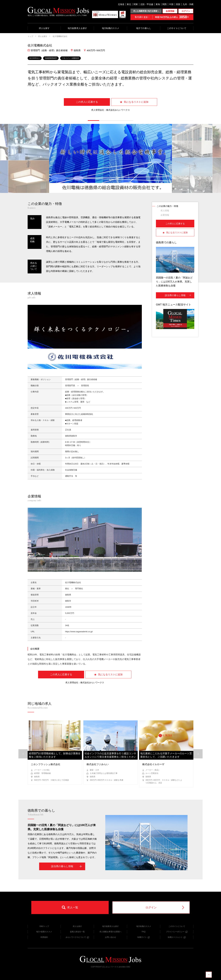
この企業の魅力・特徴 (167, 206)
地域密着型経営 (51, 58)
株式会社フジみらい (98, 764)
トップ (30, 36)
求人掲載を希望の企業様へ (110, 932)
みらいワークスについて (77, 937)
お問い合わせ (110, 937)
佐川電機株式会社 (60, 36)
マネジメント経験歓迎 (70, 58)
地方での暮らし (144, 28)
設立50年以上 (35, 58)
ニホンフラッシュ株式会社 (46, 764)
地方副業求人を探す (77, 28)
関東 (136, 4)
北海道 (121, 4)
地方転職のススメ (110, 28)
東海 (158, 4)
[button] (93, 121)
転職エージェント (177, 937)
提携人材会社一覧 (77, 932)
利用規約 (44, 937)
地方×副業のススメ (44, 932)
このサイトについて (177, 28)
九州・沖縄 (188, 4)
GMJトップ (44, 926)
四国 (178, 4)
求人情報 (165, 211)
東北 (129, 4)
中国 (171, 4)
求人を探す (44, 28)
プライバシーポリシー (177, 932)
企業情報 (165, 215)
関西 (165, 4)
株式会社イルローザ (153, 764)
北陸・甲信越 (147, 4)
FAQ (143, 932)
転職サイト (144, 937)
